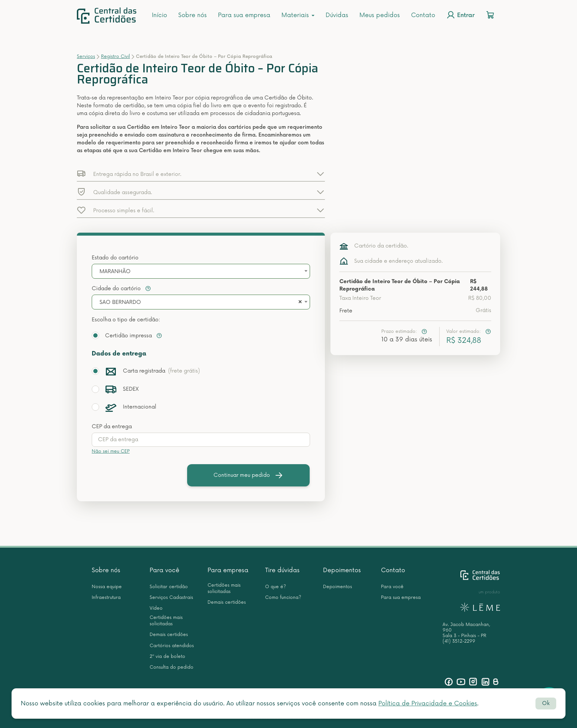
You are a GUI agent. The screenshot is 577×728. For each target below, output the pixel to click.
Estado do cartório (115, 258)
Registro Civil (115, 57)
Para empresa (228, 570)
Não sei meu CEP (111, 451)
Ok (546, 703)
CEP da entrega (112, 427)
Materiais (298, 15)
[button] (201, 174)
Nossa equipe (107, 587)
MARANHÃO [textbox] (115, 271)
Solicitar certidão (169, 587)
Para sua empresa (244, 15)
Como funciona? (283, 598)
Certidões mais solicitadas (166, 621)
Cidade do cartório (121, 288)
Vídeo (156, 608)
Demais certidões (169, 635)
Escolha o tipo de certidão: (126, 320)
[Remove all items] (299, 302)
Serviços (86, 57)
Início (159, 15)
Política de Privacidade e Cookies (428, 704)
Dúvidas (337, 15)
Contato (423, 15)
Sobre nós (193, 15)
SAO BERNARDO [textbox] (120, 302)
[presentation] (201, 440)
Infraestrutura (106, 598)
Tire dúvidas (282, 570)
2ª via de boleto (167, 657)
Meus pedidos (380, 15)
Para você (164, 570)
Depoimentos (342, 570)
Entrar (460, 15)
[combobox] (201, 271)
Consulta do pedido (172, 667)
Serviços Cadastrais (171, 598)
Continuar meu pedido (248, 475)
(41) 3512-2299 (459, 641)
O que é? (276, 587)
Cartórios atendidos (172, 646)
